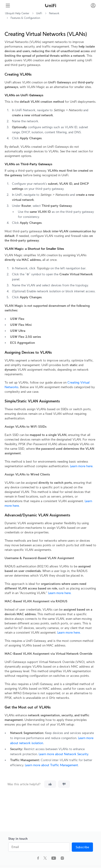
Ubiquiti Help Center (17, 13)
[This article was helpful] (50, 784)
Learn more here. (81, 466)
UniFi (39, 13)
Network (54, 13)
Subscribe (82, 847)
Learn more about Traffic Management (51, 765)
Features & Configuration (25, 18)
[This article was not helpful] (64, 784)
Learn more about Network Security (63, 754)
